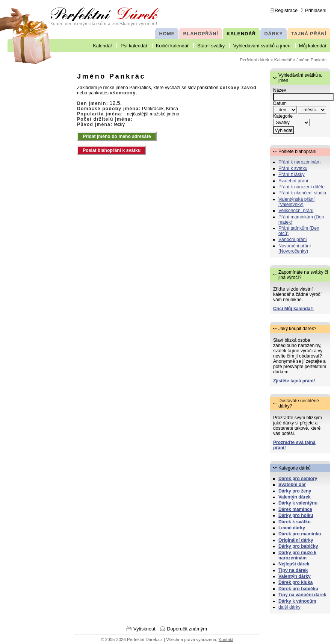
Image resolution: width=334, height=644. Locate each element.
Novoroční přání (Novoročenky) (295, 249)
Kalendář (102, 46)
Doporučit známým (187, 629)
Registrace (286, 10)
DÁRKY (273, 34)
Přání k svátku (293, 168)
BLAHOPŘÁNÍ (201, 34)
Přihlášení (316, 10)
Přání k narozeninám (299, 162)
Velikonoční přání (296, 211)
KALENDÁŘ (241, 34)
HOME (167, 34)
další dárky (289, 607)
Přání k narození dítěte (302, 187)
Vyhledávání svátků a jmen (262, 46)
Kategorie (283, 116)
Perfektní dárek (255, 60)
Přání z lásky (292, 174)
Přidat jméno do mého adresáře (117, 136)
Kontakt (226, 639)
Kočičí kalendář (172, 46)
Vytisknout (144, 629)
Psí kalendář (134, 46)
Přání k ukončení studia (302, 193)
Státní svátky (211, 46)
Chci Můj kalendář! (293, 309)
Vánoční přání (293, 239)
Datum (280, 103)
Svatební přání (293, 181)
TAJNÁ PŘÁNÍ (309, 34)
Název (280, 90)
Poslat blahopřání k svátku (112, 150)
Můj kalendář (313, 46)
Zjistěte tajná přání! (294, 381)
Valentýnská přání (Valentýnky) (296, 202)
